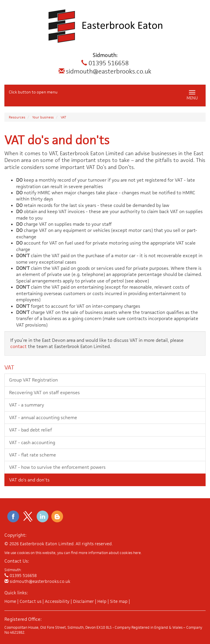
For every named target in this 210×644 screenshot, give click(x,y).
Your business (43, 117)
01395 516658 (105, 63)
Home (10, 601)
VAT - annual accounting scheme (43, 418)
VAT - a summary (27, 405)
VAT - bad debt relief (31, 430)
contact (18, 346)
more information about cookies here (110, 553)
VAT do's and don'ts (29, 480)
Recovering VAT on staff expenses (44, 393)
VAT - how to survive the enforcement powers (57, 467)
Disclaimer (83, 601)
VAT (63, 117)
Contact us (31, 601)
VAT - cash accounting (32, 443)
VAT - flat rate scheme (33, 455)
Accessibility (57, 601)
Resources (17, 117)
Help (102, 601)
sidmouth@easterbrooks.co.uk (105, 71)
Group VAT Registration (33, 380)
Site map (119, 601)
